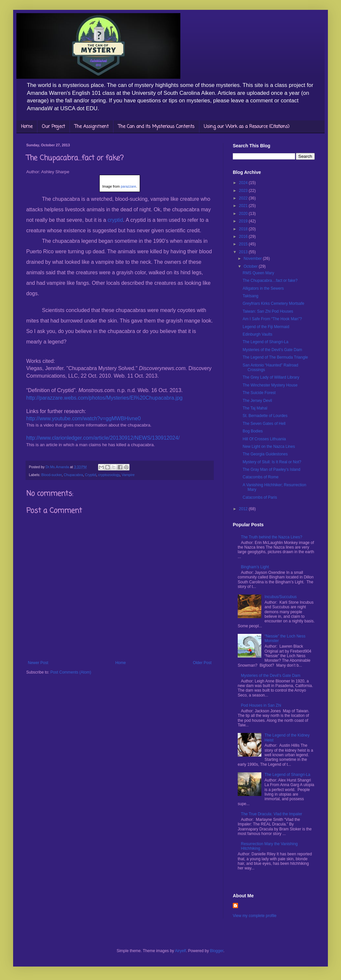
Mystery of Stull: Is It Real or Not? (272, 462)
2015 (244, 244)
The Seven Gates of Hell (264, 424)
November (253, 259)
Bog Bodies (253, 431)
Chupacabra (73, 475)
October (251, 266)
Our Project (53, 127)
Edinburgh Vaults (258, 334)
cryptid (115, 220)
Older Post (202, 663)
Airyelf (181, 951)
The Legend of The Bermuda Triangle (275, 357)
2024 (244, 183)
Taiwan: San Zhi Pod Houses (268, 311)
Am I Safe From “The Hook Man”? (272, 319)
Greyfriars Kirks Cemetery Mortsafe (273, 303)
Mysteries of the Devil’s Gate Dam (272, 350)
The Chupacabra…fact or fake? (270, 281)
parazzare (128, 186)
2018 (244, 229)
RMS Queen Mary (258, 273)
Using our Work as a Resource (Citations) (247, 127)
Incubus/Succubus (281, 597)
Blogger (217, 951)
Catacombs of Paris (260, 497)
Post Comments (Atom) (71, 672)
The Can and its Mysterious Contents (156, 127)
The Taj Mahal (255, 408)
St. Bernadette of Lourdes (265, 416)
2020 (244, 214)
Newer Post (38, 663)
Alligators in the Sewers (263, 288)
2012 (244, 509)
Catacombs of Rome (261, 477)
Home (27, 127)
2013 (244, 252)
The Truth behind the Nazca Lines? (272, 537)
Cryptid (90, 475)
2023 (244, 191)
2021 (244, 206)
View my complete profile (255, 916)
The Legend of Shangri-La (265, 342)
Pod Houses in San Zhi (261, 705)
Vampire (128, 475)
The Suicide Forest (259, 393)
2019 (244, 221)
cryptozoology (109, 475)
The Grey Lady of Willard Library (271, 377)
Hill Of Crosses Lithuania (264, 439)
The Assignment (91, 127)
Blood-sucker (51, 475)
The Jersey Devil (257, 401)
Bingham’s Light (255, 567)
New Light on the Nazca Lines (269, 447)
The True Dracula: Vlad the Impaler (272, 814)
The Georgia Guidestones (265, 454)
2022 (244, 198)
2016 (244, 237)
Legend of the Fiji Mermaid (266, 327)
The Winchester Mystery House (270, 385)
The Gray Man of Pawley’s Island (271, 469)
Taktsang (251, 296)
